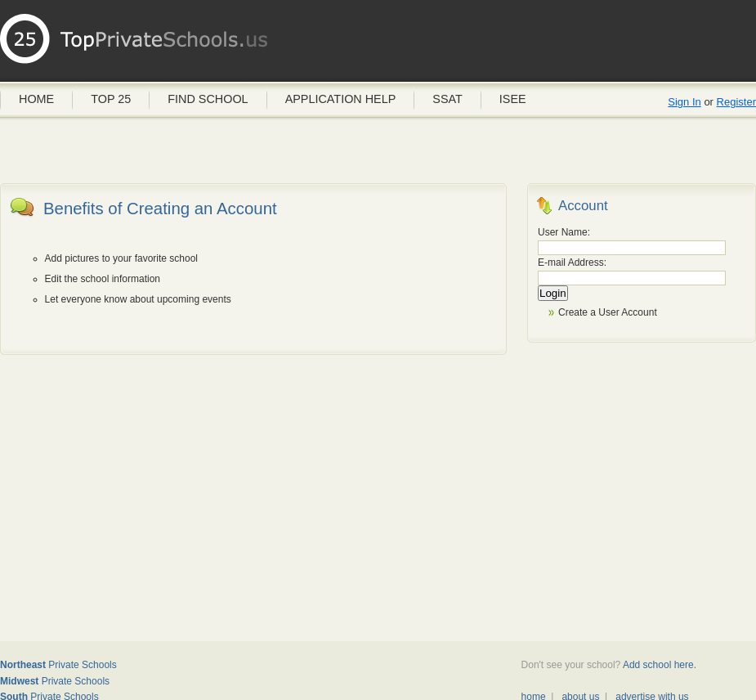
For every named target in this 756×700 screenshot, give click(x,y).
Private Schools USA (135, 45)
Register (736, 102)
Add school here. (660, 665)
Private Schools (58, 665)
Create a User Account (608, 312)
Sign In (684, 102)
